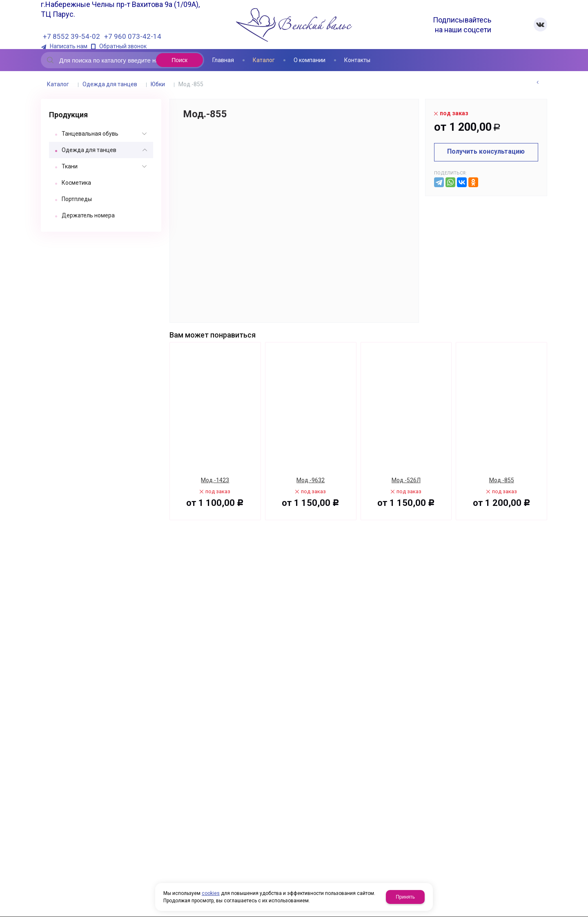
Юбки (158, 84)
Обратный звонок (123, 46)
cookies (211, 893)
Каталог (58, 84)
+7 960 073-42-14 (133, 36)
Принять (405, 897)
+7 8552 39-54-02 (71, 36)
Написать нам (69, 46)
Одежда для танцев (110, 84)
